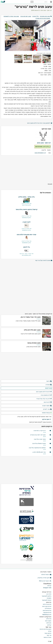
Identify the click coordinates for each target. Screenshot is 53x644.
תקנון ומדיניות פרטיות (45, 629)
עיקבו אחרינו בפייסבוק (44, 578)
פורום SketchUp (47, 615)
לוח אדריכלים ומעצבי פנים (44, 392)
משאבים (49, 598)
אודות (50, 631)
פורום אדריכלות (47, 604)
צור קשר (49, 635)
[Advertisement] (26, 169)
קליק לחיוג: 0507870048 (43, 147)
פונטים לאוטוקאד (47, 600)
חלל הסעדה (35, 16)
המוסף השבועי (47, 406)
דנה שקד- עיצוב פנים (46, 10)
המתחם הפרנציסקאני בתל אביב (37, 448)
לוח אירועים (48, 402)
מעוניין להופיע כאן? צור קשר (44, 260)
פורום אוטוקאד (47, 613)
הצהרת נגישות (47, 637)
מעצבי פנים (48, 621)
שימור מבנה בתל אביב (40, 439)
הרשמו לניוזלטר (46, 575)
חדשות (49, 381)
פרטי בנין (49, 594)
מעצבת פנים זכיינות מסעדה (43, 18)
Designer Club (47, 588)
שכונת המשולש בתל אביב (39, 443)
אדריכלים (49, 619)
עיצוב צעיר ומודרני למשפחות (11, 16)
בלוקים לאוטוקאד (46, 596)
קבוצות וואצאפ (47, 413)
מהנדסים (49, 623)
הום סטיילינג (48, 608)
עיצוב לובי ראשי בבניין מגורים (38, 435)
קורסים (49, 586)
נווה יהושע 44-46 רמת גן (39, 452)
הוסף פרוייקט (47, 419)
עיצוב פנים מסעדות (45, 16)
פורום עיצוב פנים (47, 606)
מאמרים (49, 385)
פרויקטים (48, 388)
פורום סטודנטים (47, 610)
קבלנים (49, 625)
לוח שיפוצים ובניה (46, 395)
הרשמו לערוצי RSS (45, 581)
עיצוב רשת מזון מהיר (26, 16)
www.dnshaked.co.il (40, 153)
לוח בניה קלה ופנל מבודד (44, 399)
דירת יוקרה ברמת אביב (40, 431)
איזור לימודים (47, 409)
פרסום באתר (48, 633)
